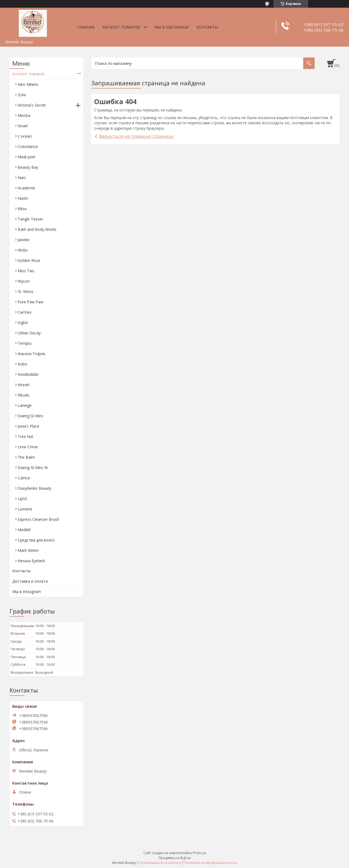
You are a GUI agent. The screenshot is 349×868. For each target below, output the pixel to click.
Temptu (25, 343)
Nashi (23, 198)
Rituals (24, 395)
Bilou (22, 209)
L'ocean (25, 136)
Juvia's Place (28, 426)
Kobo (22, 364)
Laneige (25, 405)
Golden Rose (29, 260)
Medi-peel (26, 157)
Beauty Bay (28, 167)
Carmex (25, 312)
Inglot (23, 323)
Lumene (25, 509)
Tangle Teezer (30, 219)
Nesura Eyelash (31, 561)
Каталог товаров (121, 27)
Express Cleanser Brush (38, 519)
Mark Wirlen (28, 550)
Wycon (24, 281)
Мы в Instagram (171, 27)
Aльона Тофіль (32, 354)
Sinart (23, 126)
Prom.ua (199, 853)
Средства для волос (36, 540)
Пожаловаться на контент (160, 863)
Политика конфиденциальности (211, 863)
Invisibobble (28, 374)
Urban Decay (29, 333)
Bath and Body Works (37, 229)
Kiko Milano (28, 84)
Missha (24, 115)
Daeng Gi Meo (31, 416)
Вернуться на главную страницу (136, 136)
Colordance (28, 146)
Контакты (207, 27)
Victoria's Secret (32, 105)
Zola (22, 95)
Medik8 (24, 530)
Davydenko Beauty (34, 488)
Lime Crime (28, 447)
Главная (86, 27)
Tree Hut (25, 436)
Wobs (23, 250)
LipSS (22, 499)
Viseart (24, 385)
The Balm (26, 457)
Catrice (24, 478)
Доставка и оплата (30, 581)
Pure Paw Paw (31, 302)
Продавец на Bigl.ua (175, 858)
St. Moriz (25, 291)
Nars (22, 178)
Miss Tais (26, 271)
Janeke (24, 240)
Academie (26, 188)
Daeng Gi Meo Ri (33, 468)
